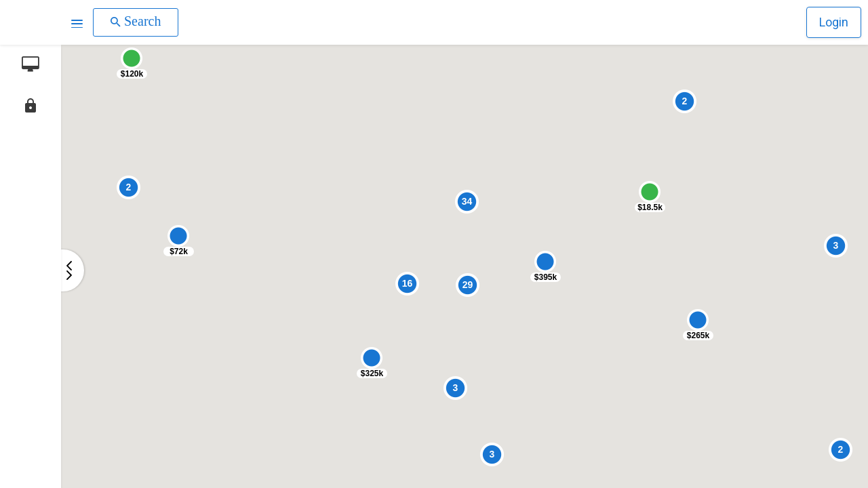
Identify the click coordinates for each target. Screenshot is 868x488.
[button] (77, 22)
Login (834, 22)
